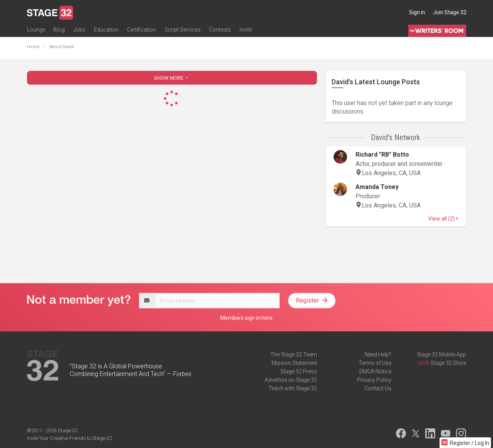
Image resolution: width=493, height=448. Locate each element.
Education (106, 30)
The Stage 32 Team (294, 354)
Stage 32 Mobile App (441, 354)
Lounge (36, 30)
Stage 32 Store (448, 363)
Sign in (417, 12)
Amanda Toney (377, 187)
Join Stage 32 (450, 12)
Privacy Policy (374, 380)
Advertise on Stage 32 (291, 380)
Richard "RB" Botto (382, 155)
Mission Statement (294, 363)
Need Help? (378, 354)
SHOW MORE (172, 78)
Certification (142, 30)
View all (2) (443, 219)
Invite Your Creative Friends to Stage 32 (69, 438)
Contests (220, 30)
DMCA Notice (375, 371)
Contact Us (378, 388)
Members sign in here (246, 318)
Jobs (79, 30)
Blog (59, 30)
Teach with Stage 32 (293, 388)
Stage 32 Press (299, 371)
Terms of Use (375, 363)
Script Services (183, 30)
